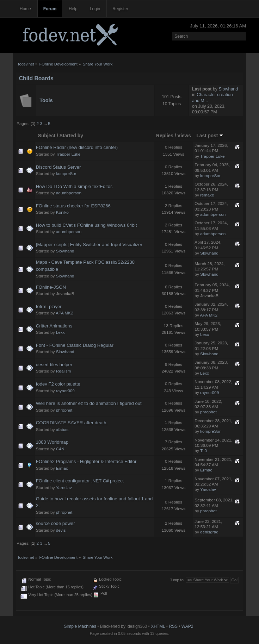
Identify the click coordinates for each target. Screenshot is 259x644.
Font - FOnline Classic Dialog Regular (75, 345)
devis (61, 530)
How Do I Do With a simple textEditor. (75, 186)
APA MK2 (64, 313)
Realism (64, 371)
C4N (60, 449)
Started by (71, 136)
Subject (47, 136)
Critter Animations (54, 326)
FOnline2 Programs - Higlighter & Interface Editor (86, 461)
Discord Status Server (58, 167)
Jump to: (177, 580)
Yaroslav (64, 488)
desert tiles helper (54, 365)
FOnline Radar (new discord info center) (77, 147)
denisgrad (209, 532)
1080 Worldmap (52, 442)
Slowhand (229, 89)
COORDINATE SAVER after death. (72, 423)
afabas (62, 430)
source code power (56, 523)
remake (207, 195)
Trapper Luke (68, 154)
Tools (46, 100)
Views (184, 136)
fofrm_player (49, 307)
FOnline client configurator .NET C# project (80, 481)
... (46, 124)
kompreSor (66, 174)
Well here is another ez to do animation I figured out (89, 403)
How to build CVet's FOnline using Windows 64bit (87, 225)
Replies (165, 136)
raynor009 (65, 391)
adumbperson (69, 193)
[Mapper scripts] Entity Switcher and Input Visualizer (89, 245)
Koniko (62, 212)
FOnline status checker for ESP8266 (73, 206)
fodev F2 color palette (58, 384)
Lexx (60, 332)
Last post (210, 136)
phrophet (64, 410)
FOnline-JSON (51, 287)
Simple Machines (80, 626)
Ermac (62, 468)
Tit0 (204, 451)
